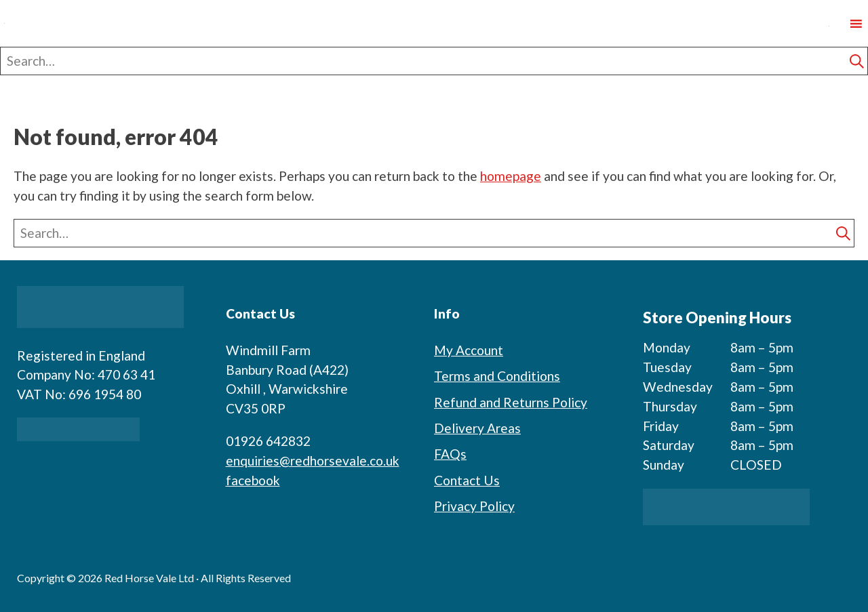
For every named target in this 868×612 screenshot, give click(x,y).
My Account (469, 350)
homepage (511, 176)
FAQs (450, 454)
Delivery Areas (477, 428)
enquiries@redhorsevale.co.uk (313, 461)
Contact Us (467, 480)
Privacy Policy (474, 506)
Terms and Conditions (497, 376)
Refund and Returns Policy (511, 402)
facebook (253, 480)
